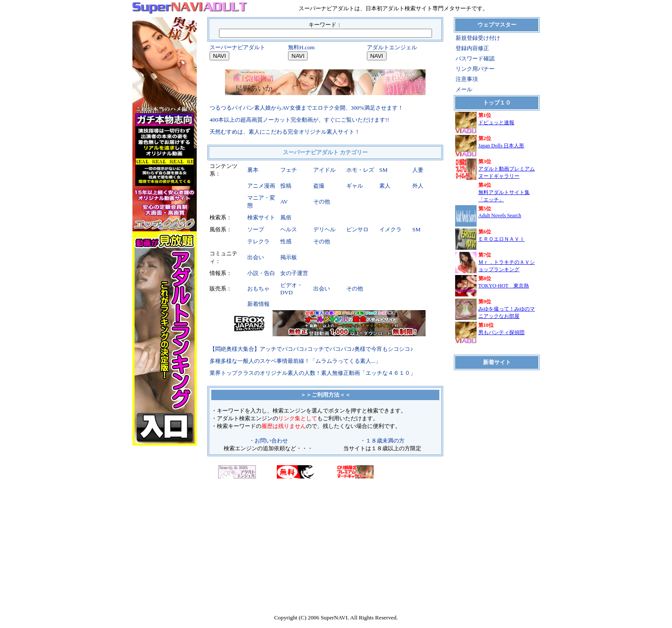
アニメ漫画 (261, 186)
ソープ (256, 229)
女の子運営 (294, 273)
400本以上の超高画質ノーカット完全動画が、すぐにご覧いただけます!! (299, 120)
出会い (256, 257)
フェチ (289, 170)
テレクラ (258, 241)
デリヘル (324, 229)
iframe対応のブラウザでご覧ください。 (497, 233)
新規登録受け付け (478, 38)
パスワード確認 (475, 58)
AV (284, 202)
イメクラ (390, 229)
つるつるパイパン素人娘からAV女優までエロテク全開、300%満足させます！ (306, 108)
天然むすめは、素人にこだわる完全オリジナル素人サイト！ (285, 132)
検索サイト (261, 217)
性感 (286, 241)
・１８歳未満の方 (382, 441)
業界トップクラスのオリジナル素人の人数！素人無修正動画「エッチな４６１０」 (313, 373)
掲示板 (289, 257)
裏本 (253, 170)
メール (464, 89)
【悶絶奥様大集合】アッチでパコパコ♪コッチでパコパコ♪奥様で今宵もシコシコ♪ (311, 349)
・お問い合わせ (268, 441)
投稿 (286, 186)
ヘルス (289, 229)
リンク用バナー (475, 69)
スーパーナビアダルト (237, 47)
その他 (322, 202)
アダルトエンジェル (392, 47)
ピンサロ (357, 229)
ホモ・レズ (360, 170)
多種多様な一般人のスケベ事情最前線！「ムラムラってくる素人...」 (295, 361)
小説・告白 (261, 273)
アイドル (324, 170)
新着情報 (258, 304)
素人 (385, 186)
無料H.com (301, 47)
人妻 (418, 170)
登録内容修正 (472, 48)
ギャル (355, 186)
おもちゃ (258, 289)
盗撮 (319, 186)
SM (383, 170)
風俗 (286, 217)
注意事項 (467, 79)
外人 (418, 186)
